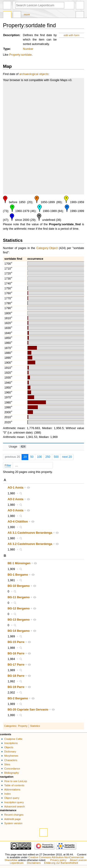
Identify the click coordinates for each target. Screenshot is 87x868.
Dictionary (10, 752)
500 (56, 457)
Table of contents (14, 785)
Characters (11, 760)
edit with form (71, 35)
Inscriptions (11, 743)
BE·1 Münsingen (19, 563)
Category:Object (47, 248)
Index (7, 794)
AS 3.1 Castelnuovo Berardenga (30, 533)
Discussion (17, 15)
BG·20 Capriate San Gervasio (28, 710)
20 (25, 457)
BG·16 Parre (16, 653)
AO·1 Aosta (16, 488)
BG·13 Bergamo (19, 620)
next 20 (67, 457)
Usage (18, 447)
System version (13, 823)
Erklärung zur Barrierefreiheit (61, 863)
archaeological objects (34, 74)
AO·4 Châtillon (18, 522)
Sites (7, 764)
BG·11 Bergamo (19, 597)
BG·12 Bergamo (19, 608)
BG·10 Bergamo (19, 586)
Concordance (12, 769)
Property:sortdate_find (65, 224)
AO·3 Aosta (16, 510)
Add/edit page (12, 819)
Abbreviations (12, 789)
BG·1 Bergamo (18, 575)
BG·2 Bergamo (18, 698)
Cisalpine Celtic (13, 739)
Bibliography (11, 773)
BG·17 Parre (16, 665)
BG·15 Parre (16, 642)
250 (48, 457)
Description (11, 35)
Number (28, 49)
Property (23, 726)
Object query (12, 798)
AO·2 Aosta (16, 499)
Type (7, 49)
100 (39, 457)
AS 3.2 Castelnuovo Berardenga (30, 544)
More (27, 14)
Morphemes (11, 756)
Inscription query (14, 802)
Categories (10, 726)
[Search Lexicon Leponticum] (40, 5)
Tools (80, 15)
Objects (9, 747)
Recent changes (14, 815)
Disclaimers (34, 863)
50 (32, 457)
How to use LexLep (16, 781)
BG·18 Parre (16, 676)
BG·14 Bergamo (19, 631)
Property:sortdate (21, 55)
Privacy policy (58, 860)
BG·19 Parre (16, 687)
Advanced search (14, 806)
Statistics (35, 726)
